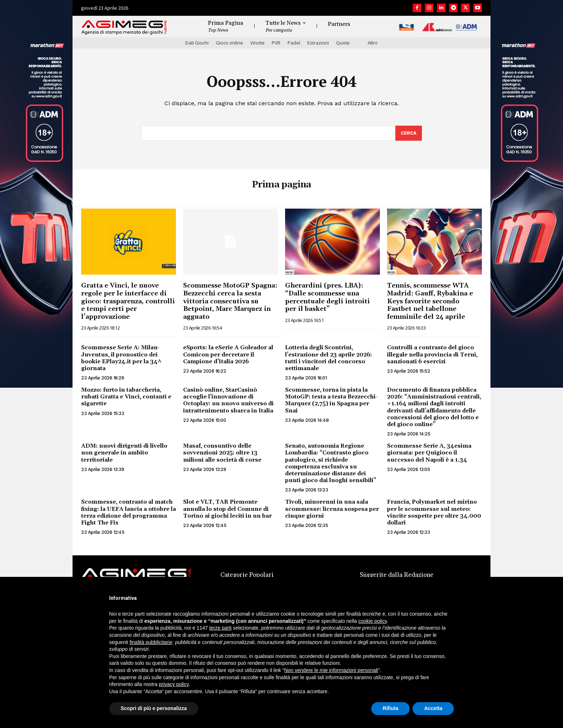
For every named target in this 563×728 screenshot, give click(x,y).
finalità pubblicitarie (151, 642)
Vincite (257, 43)
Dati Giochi (197, 43)
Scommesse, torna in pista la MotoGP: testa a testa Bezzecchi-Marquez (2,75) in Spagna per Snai (331, 400)
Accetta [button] (433, 708)
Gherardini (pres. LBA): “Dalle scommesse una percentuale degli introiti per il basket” (327, 297)
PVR (276, 43)
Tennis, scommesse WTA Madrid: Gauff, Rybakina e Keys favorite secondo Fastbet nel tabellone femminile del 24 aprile (430, 301)
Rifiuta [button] (391, 708)
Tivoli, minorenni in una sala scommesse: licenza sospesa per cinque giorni (332, 509)
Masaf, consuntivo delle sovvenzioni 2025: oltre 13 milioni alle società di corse (222, 453)
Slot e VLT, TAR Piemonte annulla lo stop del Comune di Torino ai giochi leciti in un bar (227, 509)
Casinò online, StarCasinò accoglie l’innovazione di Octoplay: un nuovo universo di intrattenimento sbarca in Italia (228, 400)
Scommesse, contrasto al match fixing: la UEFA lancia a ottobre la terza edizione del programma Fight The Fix (129, 512)
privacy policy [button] (174, 684)
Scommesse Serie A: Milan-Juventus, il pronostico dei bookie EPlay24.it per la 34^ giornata (121, 358)
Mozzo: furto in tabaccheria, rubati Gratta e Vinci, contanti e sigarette (126, 397)
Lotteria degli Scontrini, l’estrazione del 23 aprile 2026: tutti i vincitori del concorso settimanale (329, 358)
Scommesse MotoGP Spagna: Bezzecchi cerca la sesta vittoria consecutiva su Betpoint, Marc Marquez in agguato (230, 301)
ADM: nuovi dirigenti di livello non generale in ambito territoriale (124, 453)
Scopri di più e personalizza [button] (154, 708)
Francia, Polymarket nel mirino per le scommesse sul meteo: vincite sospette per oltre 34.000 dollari (434, 512)
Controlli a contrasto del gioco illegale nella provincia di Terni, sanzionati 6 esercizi (432, 354)
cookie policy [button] (373, 621)
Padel (294, 43)
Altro (373, 43)
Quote (343, 43)
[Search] (409, 133)
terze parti (220, 628)
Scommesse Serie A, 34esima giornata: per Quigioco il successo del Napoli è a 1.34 (429, 453)
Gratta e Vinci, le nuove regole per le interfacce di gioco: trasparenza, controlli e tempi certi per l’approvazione (128, 301)
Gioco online (229, 43)
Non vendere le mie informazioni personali (331, 670)
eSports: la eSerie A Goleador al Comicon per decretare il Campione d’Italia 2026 (228, 354)
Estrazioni (318, 43)
